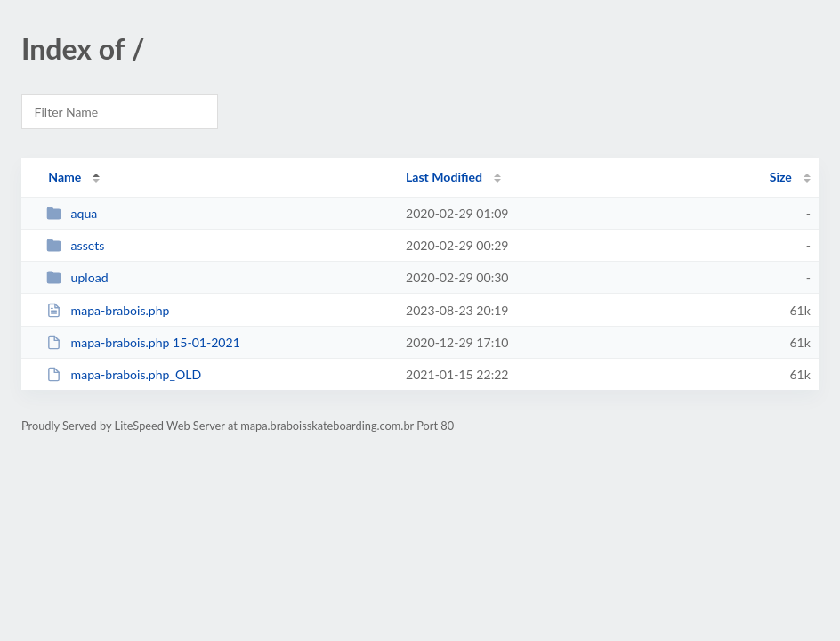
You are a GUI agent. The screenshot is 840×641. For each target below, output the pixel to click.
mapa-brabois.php (108, 310)
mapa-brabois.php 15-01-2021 (143, 342)
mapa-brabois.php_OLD (124, 374)
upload (77, 277)
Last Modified (444, 177)
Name (65, 177)
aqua (72, 213)
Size (781, 177)
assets (75, 245)
